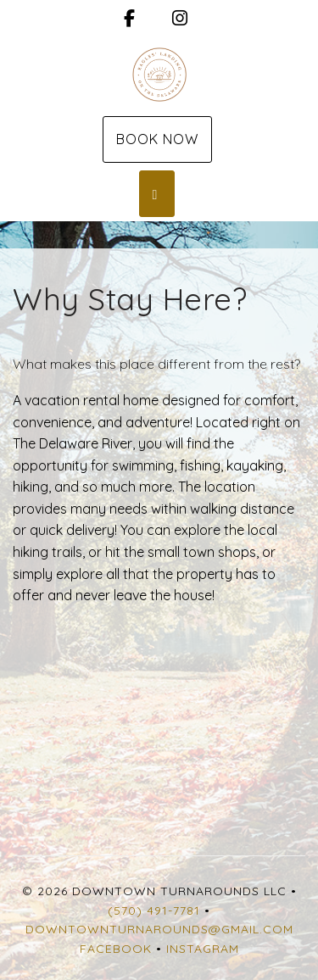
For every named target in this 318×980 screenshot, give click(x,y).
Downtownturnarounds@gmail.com (159, 929)
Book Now (157, 139)
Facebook (116, 949)
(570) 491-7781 (154, 910)
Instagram (203, 949)
